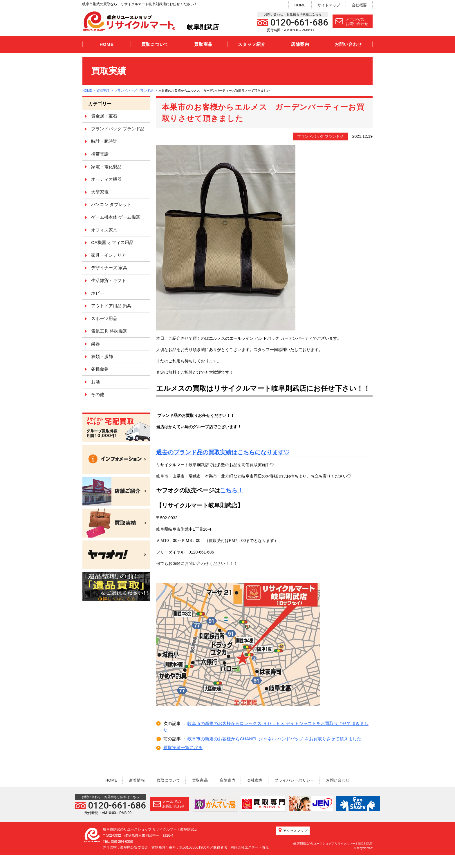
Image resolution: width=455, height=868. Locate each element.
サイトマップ (329, 5)
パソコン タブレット (111, 204)
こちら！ (232, 490)
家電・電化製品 (106, 167)
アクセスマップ (293, 844)
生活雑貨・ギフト (109, 280)
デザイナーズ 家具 (109, 268)
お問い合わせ (348, 44)
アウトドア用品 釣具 (111, 306)
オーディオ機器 (106, 179)
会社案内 (257, 780)
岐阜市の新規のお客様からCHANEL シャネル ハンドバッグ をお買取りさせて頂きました (274, 739)
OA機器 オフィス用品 (112, 242)
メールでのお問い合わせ (352, 21)
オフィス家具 (104, 230)
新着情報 (134, 780)
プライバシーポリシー (297, 780)
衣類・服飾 (102, 356)
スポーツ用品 (104, 318)
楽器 (95, 344)
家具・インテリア (109, 255)
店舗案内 (300, 44)
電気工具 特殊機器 (109, 331)
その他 (98, 394)
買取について (155, 44)
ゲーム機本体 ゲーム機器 (116, 217)
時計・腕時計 (104, 141)
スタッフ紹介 (252, 44)
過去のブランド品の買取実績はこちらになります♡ (223, 452)
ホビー (98, 293)
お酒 (95, 382)
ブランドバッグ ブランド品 (134, 91)
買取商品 (203, 44)
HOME (300, 5)
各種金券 (100, 369)
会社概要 (359, 5)
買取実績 (104, 91)
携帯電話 (100, 154)
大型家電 (100, 192)
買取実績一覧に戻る (183, 747)
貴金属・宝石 (104, 116)
